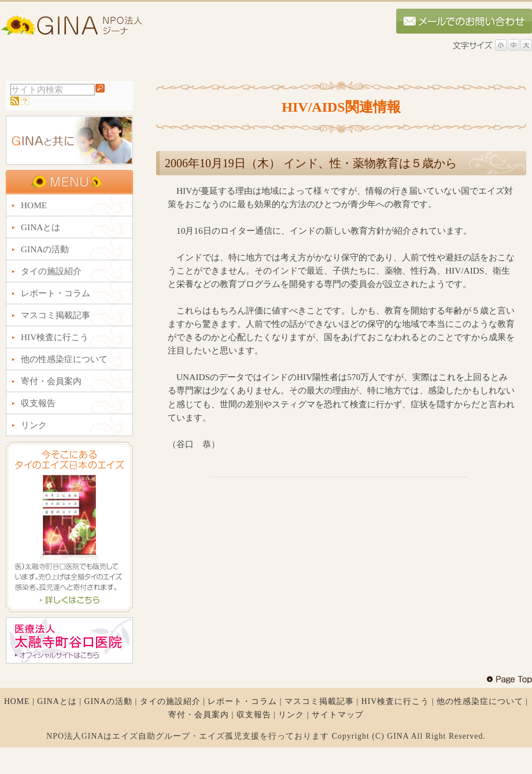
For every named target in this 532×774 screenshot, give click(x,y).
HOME (17, 701)
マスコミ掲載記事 (319, 701)
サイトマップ (338, 715)
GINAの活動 (108, 701)
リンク (291, 715)
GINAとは (57, 701)
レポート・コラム (242, 701)
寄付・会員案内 (199, 715)
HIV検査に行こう (396, 701)
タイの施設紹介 (170, 701)
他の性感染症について (480, 701)
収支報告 (254, 715)
